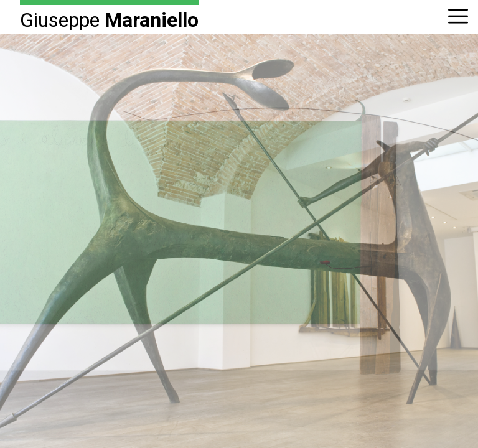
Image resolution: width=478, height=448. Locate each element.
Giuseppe (109, 19)
